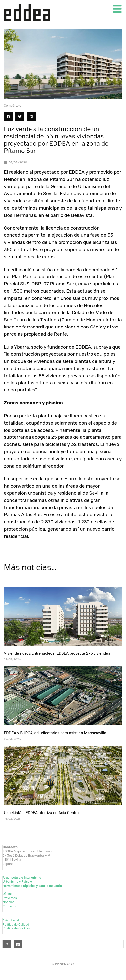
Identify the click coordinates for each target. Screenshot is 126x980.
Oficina (8, 894)
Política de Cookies (16, 928)
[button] (8, 117)
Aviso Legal (11, 920)
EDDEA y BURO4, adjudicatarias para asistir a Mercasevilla (55, 733)
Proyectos (10, 898)
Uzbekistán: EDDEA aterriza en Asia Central (42, 813)
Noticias (9, 902)
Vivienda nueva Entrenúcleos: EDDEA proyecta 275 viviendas (57, 653)
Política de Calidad (16, 924)
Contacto (9, 906)
